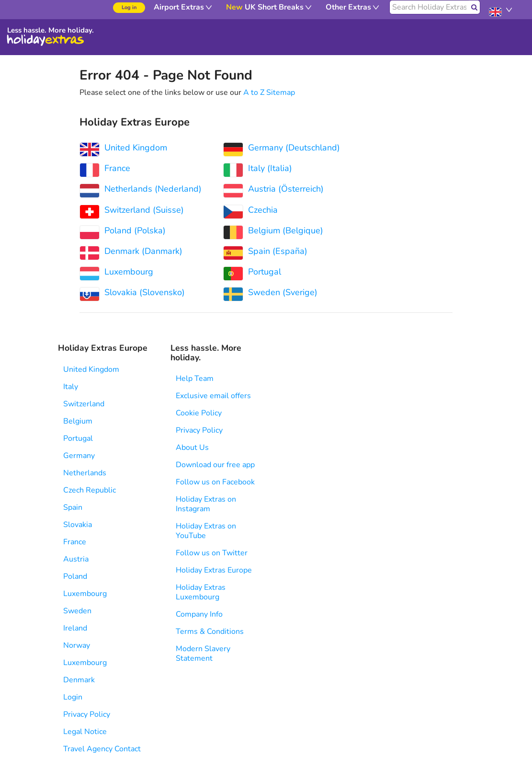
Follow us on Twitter (212, 553)
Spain (73, 507)
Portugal (78, 438)
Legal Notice (85, 732)
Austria (76, 559)
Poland (75, 576)
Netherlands (85, 473)
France (75, 542)
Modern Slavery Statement (203, 654)
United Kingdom (91, 369)
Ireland (75, 628)
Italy (71, 387)
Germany (79, 456)
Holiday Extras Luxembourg (201, 592)
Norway (77, 645)
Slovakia (78, 525)
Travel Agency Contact (102, 749)
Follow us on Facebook (215, 482)
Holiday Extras (45, 40)
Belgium (78, 421)
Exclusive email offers (213, 396)
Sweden (77, 611)
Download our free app (215, 465)
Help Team (195, 379)
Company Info (199, 614)
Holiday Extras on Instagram (206, 504)
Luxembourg (85, 594)
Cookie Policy (199, 413)
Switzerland (84, 404)
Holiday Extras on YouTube (206, 531)
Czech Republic (90, 490)
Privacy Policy (87, 714)
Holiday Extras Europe (214, 570)
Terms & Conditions (210, 631)
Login (73, 697)
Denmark (79, 680)
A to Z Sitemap (269, 92)
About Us (192, 448)
